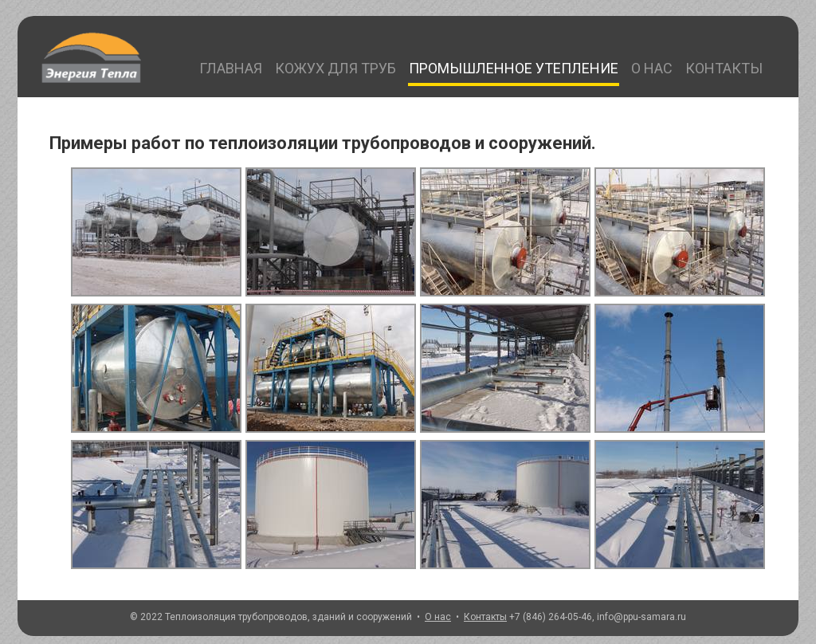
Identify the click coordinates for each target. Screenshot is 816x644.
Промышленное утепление (514, 68)
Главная (231, 68)
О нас (652, 68)
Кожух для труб (335, 68)
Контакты (724, 68)
